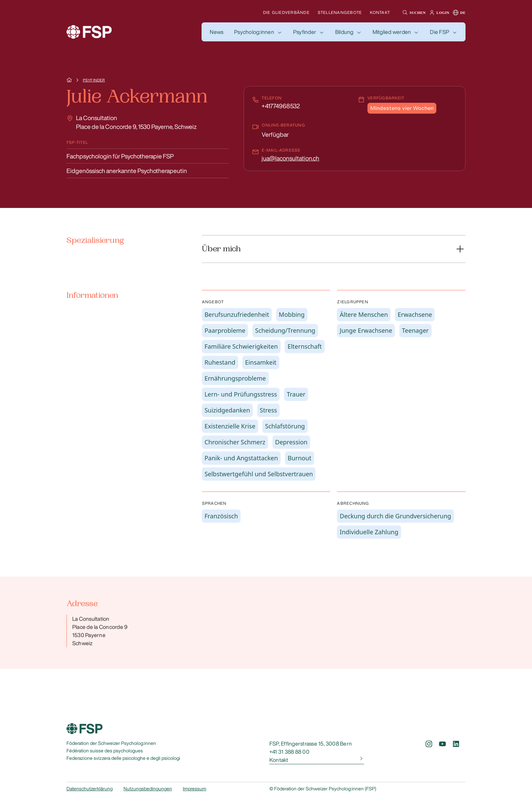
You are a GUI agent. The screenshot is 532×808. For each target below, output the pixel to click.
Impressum (195, 789)
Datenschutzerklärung (90, 789)
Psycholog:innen (254, 32)
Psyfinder (305, 32)
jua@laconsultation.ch (290, 158)
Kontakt (380, 12)
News (216, 32)
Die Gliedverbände (286, 12)
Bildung (344, 32)
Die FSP (440, 32)
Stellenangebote (340, 12)
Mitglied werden (392, 32)
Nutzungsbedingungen (148, 789)
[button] (413, 13)
